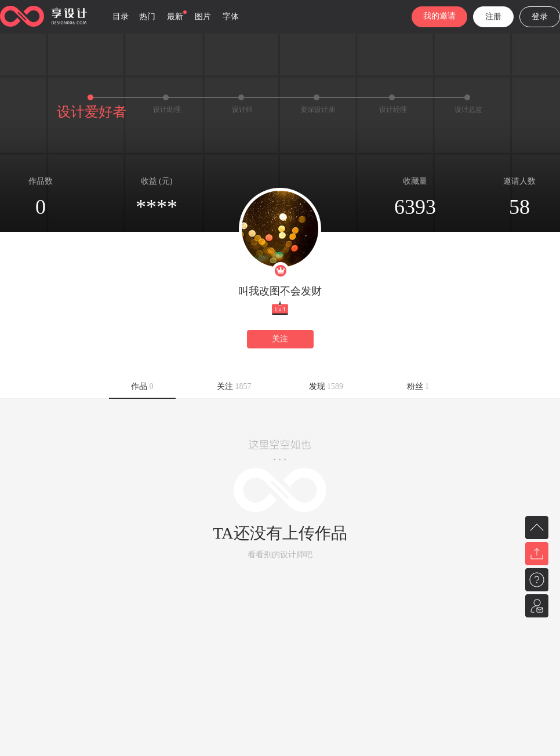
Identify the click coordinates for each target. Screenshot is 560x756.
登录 (540, 17)
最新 (175, 17)
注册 (493, 17)
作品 (142, 386)
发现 (326, 386)
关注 (280, 339)
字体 (231, 17)
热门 (147, 17)
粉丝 (418, 386)
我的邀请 (439, 16)
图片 (203, 17)
